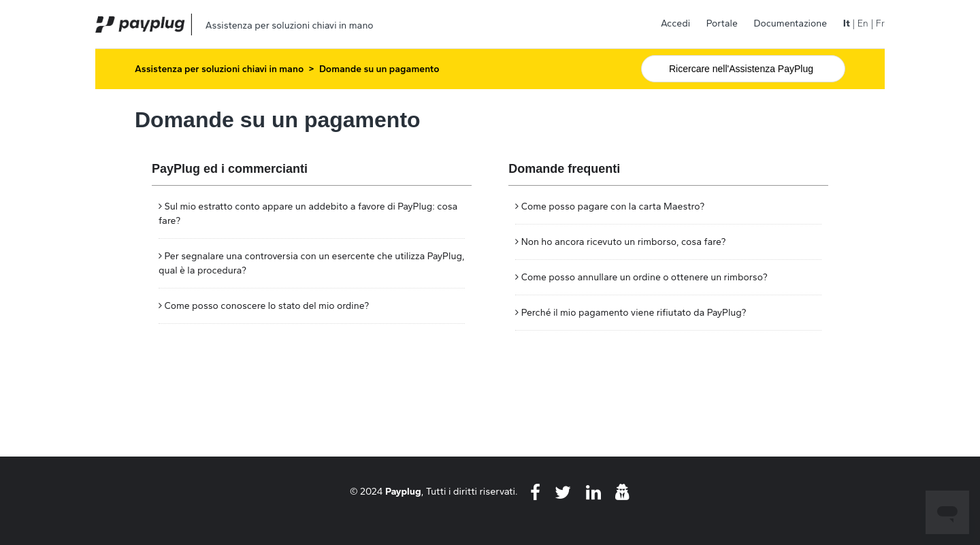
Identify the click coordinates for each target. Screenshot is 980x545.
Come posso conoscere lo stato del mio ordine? (266, 306)
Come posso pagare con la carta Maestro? (613, 207)
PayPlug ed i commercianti (230, 169)
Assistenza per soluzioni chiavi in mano (219, 69)
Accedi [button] (675, 23)
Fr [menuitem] (880, 23)
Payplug (403, 491)
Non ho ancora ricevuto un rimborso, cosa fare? (624, 242)
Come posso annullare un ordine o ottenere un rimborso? (644, 277)
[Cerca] (743, 69)
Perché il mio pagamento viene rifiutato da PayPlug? (634, 313)
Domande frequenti (564, 169)
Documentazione (790, 23)
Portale (722, 23)
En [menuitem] (863, 23)
